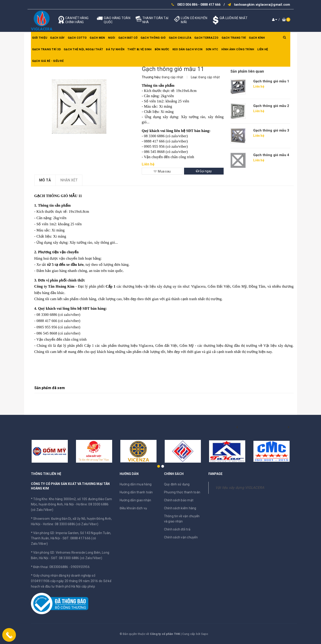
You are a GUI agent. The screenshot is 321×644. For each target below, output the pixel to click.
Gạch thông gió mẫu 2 (271, 106)
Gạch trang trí (234, 38)
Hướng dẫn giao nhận (135, 500)
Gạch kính (257, 38)
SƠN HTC (212, 49)
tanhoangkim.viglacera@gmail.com (262, 5)
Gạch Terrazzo (206, 38)
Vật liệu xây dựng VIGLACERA (240, 488)
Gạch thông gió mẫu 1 (271, 81)
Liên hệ (263, 49)
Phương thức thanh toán (182, 492)
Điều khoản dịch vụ (133, 508)
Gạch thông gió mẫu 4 (271, 155)
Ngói (112, 38)
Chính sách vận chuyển (181, 537)
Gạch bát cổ (128, 38)
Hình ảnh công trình (238, 49)
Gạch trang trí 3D (46, 49)
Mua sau (162, 171)
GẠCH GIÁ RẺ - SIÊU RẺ (48, 61)
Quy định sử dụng (177, 484)
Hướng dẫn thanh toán (136, 492)
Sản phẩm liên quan (247, 71)
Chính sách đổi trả (177, 529)
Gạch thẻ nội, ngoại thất (83, 49)
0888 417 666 (211, 5)
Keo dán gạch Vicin (188, 49)
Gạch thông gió (153, 38)
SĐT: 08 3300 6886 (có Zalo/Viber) (77, 558)
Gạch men (97, 38)
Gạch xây (57, 38)
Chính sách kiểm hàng (180, 508)
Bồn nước (162, 49)
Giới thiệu (40, 38)
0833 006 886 (187, 5)
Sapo (205, 634)
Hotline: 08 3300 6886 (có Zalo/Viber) (71, 524)
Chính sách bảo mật (179, 500)
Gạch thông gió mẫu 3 (271, 130)
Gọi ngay (204, 171)
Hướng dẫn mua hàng (136, 484)
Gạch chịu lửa (180, 38)
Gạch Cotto (77, 38)
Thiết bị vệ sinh (139, 49)
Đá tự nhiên (115, 49)
